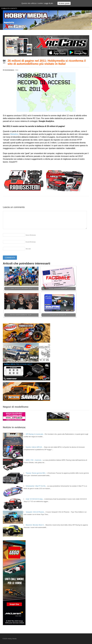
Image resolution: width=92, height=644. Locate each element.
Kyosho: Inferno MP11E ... (35, 447)
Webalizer (14, 134)
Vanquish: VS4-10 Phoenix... (35, 512)
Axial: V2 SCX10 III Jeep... (35, 499)
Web (17, 70)
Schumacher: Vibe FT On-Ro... (36, 486)
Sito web (28, 249)
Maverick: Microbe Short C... (35, 525)
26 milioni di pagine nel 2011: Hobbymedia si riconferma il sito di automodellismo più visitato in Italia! (47, 62)
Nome (31, 235)
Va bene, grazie (64, 3)
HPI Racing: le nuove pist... (35, 434)
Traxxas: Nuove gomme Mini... (36, 473)
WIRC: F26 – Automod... (34, 460)
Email (31, 242)
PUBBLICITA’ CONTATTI (9, 8)
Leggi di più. (49, 3)
